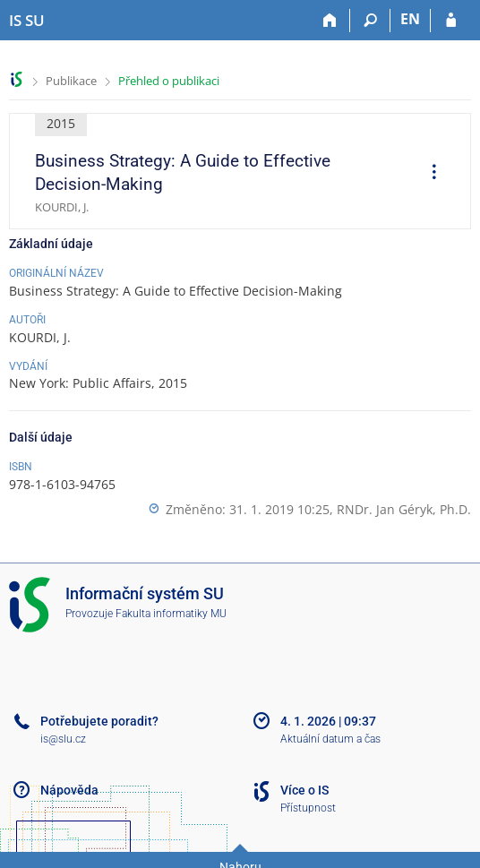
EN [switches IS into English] (410, 19)
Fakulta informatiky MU (171, 614)
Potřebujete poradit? (99, 721)
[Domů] (330, 21)
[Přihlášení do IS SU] (451, 21)
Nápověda (69, 790)
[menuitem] (428, 174)
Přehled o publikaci (169, 81)
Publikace (71, 81)
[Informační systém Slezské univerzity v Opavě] (27, 21)
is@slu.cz (63, 739)
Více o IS (304, 790)
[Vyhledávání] (370, 21)
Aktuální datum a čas (330, 739)
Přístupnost (308, 808)
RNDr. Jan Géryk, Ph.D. (404, 509)
